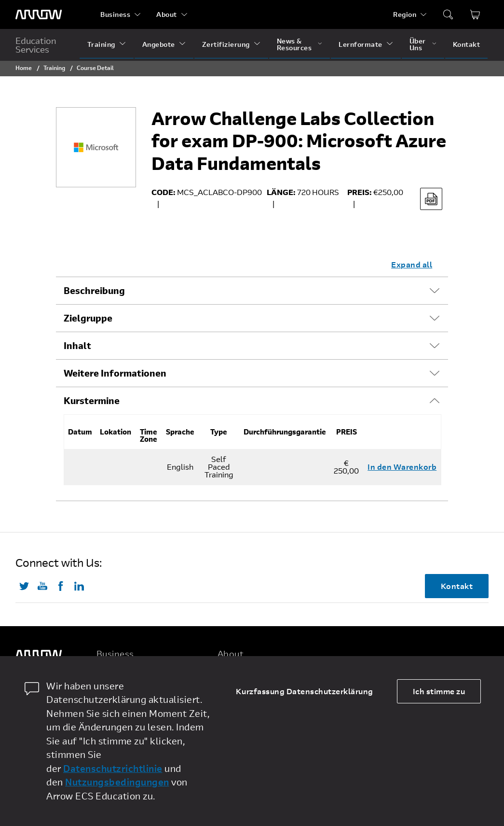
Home (24, 68)
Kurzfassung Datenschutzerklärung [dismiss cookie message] (305, 691)
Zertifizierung (226, 44)
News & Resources (294, 44)
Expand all (412, 264)
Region (405, 14)
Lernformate (361, 44)
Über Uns (418, 44)
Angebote (159, 44)
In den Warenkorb (402, 467)
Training (101, 44)
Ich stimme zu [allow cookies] (439, 691)
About (167, 14)
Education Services (36, 45)
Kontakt (467, 44)
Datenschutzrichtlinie (113, 768)
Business (115, 14)
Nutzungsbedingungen (117, 782)
